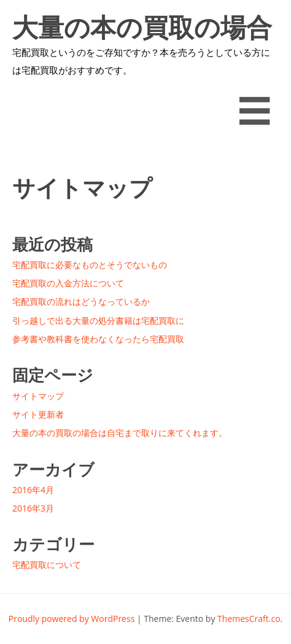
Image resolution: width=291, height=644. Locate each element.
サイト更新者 (38, 414)
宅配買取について (47, 565)
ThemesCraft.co (249, 619)
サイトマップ (38, 396)
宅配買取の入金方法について (68, 283)
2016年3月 (33, 508)
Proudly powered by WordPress (72, 619)
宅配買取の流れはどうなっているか (81, 301)
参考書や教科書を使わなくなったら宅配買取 (98, 339)
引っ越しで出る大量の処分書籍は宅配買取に (98, 320)
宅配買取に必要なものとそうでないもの (90, 265)
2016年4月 (33, 490)
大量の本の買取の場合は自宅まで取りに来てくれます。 (143, 28)
